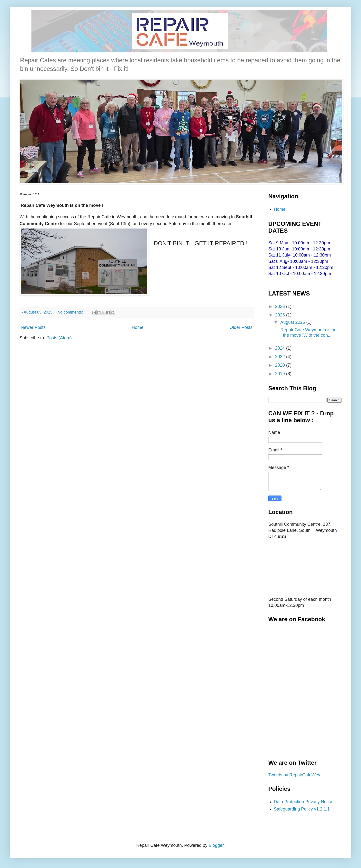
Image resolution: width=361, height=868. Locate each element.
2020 (281, 365)
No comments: (71, 312)
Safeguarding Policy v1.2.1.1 (302, 809)
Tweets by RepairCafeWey (294, 775)
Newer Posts (33, 327)
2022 (281, 357)
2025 (281, 315)
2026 (281, 306)
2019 (281, 374)
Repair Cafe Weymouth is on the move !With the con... (308, 333)
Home (138, 327)
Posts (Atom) (59, 338)
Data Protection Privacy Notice (304, 802)
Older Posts (241, 327)
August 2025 (293, 322)
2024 (281, 348)
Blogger (216, 845)
